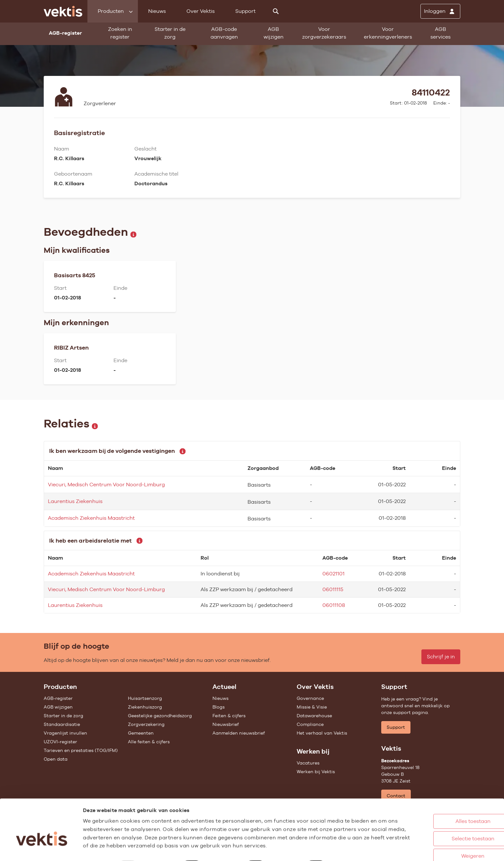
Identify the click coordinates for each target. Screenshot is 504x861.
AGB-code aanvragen (224, 33)
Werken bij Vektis (316, 772)
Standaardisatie (62, 724)
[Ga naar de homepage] (63, 11)
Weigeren (443, 833)
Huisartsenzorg (145, 698)
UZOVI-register (60, 742)
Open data (56, 759)
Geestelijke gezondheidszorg (160, 716)
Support (245, 11)
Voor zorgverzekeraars (324, 33)
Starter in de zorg (170, 33)
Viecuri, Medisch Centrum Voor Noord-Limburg (106, 485)
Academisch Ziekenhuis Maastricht (91, 518)
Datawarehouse (314, 716)
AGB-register (58, 698)
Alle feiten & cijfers (149, 742)
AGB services (441, 33)
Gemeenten (141, 733)
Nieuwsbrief (226, 724)
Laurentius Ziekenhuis (75, 501)
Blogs (219, 707)
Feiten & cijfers (229, 716)
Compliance (310, 724)
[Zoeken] (276, 11)
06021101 (333, 574)
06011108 (334, 605)
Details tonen (354, 849)
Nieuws (157, 11)
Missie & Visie (312, 707)
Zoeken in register (120, 33)
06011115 (333, 589)
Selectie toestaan (443, 815)
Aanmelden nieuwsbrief (239, 733)
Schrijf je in (441, 657)
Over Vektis (201, 11)
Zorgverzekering (146, 724)
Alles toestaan (443, 798)
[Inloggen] (440, 11)
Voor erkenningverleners (388, 33)
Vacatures (308, 763)
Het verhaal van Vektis (322, 733)
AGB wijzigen (274, 33)
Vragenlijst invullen (65, 733)
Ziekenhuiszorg (145, 707)
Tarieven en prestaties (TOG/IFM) (81, 750)
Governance (310, 698)
